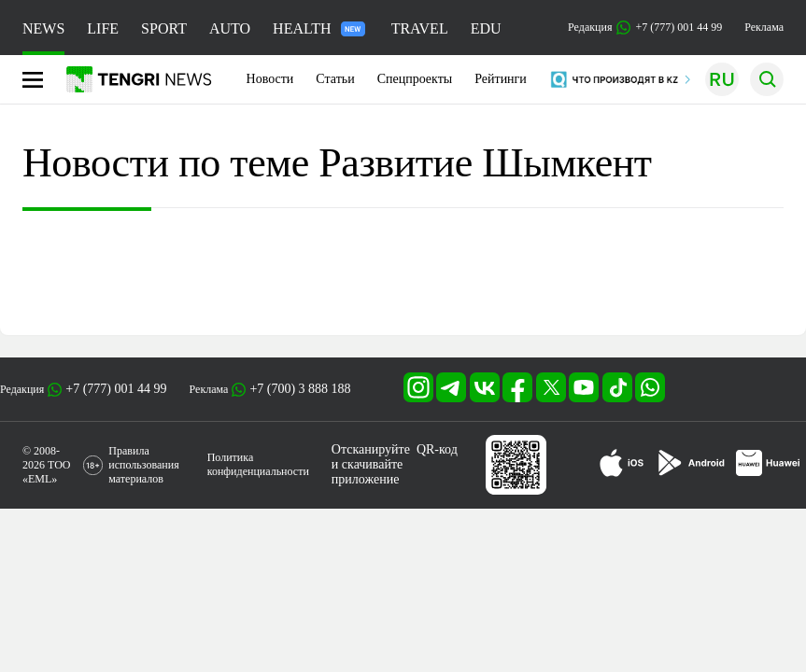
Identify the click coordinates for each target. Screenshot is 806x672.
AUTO (230, 28)
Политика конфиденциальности (258, 464)
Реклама (764, 27)
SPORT (164, 28)
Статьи (335, 79)
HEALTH (319, 28)
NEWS (43, 28)
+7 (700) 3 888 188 (300, 389)
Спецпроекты (415, 79)
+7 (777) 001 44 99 (116, 389)
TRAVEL (420, 28)
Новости (270, 79)
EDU (486, 28)
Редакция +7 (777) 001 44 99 (645, 28)
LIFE (103, 28)
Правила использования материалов (143, 465)
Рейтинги (501, 79)
